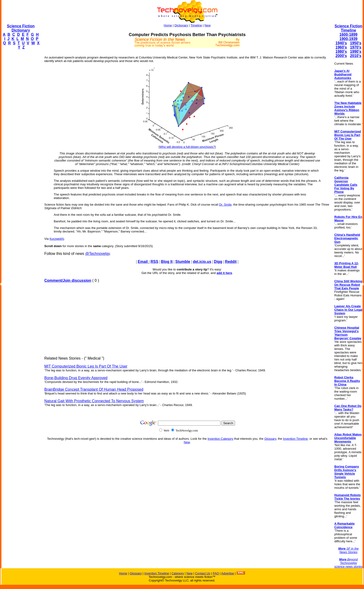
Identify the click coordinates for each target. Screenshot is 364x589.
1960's (341, 47)
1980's (341, 52)
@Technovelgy (97, 254)
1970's (356, 47)
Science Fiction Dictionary (21, 28)
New (207, 25)
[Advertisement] (20, 124)
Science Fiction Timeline (348, 28)
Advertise (227, 573)
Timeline (196, 25)
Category (178, 573)
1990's (356, 52)
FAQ (216, 573)
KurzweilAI (57, 239)
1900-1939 (349, 39)
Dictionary (181, 25)
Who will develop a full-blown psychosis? (187, 147)
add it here (224, 273)
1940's (341, 43)
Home (168, 25)
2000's (341, 56)
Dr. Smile (225, 205)
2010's (356, 56)
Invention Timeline (295, 439)
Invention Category (220, 439)
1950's (356, 43)
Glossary (270, 439)
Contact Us (203, 573)
